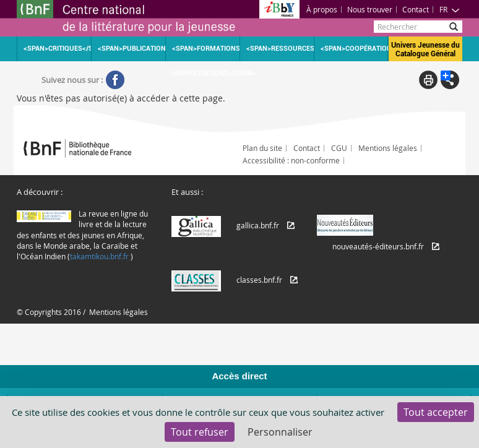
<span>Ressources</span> (280, 49)
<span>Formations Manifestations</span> (206, 53)
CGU (339, 148)
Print (428, 80)
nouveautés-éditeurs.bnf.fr (378, 246)
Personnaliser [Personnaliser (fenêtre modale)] (280, 432)
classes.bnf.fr (259, 280)
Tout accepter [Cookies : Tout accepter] (436, 412)
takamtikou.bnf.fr (99, 256)
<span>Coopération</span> (354, 49)
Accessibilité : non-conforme (291, 160)
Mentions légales (388, 148)
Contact (416, 9)
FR (450, 9)
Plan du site (262, 148)
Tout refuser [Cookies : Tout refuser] (200, 432)
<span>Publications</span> (132, 49)
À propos (322, 9)
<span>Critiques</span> (57, 49)
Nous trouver (370, 9)
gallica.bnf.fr (258, 225)
